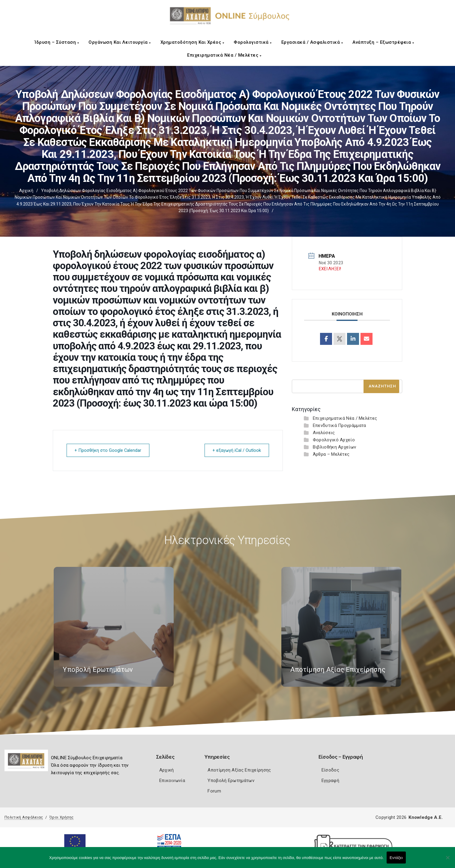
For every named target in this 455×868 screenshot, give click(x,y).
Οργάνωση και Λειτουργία (120, 42)
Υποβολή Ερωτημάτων (231, 780)
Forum (214, 791)
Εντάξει (396, 858)
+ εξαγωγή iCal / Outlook (236, 450)
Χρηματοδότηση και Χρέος (192, 42)
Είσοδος (330, 770)
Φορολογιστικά (253, 42)
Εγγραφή (330, 780)
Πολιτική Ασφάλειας (24, 817)
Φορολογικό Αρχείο (334, 440)
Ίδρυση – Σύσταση (57, 42)
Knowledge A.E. (426, 817)
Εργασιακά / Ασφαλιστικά (312, 42)
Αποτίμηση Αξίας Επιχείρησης (239, 770)
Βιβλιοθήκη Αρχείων (334, 447)
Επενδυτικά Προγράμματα (340, 425)
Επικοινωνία (172, 780)
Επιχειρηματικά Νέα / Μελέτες (224, 55)
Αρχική (26, 191)
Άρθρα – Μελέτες (331, 454)
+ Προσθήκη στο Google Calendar (109, 450)
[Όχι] (448, 861)
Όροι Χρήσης (61, 817)
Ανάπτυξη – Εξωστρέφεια (383, 42)
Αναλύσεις (324, 433)
